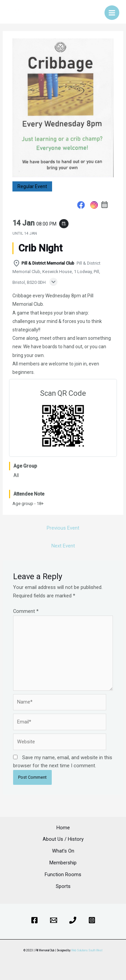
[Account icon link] (95, 12)
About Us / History (63, 839)
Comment (26, 611)
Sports (63, 886)
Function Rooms (63, 874)
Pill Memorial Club (27, 12)
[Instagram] (92, 920)
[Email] (54, 920)
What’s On (63, 851)
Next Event (63, 546)
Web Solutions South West (87, 950)
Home (63, 828)
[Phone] (73, 920)
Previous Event (63, 528)
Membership (63, 863)
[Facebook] (34, 920)
